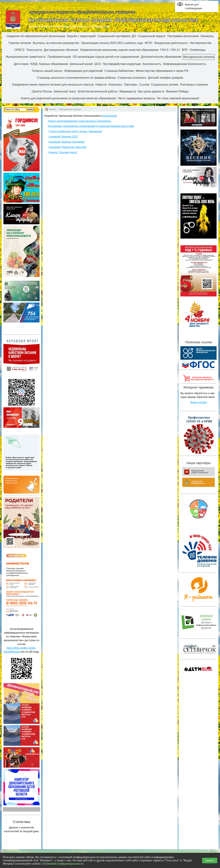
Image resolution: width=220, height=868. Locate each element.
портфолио (109, 116)
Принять (210, 860)
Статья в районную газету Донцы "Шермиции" (75, 131)
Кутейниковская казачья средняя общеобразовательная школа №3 (113, 20)
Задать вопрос (199, 402)
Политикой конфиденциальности (63, 864)
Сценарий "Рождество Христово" (68, 147)
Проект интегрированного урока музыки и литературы (79, 121)
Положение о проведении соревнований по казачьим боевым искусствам (91, 126)
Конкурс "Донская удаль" (63, 152)
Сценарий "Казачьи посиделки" (67, 142)
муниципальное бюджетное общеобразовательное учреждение (82, 12)
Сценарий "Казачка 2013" (63, 137)
